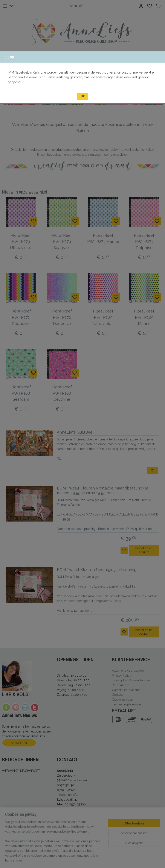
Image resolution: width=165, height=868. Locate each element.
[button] (83, 96)
